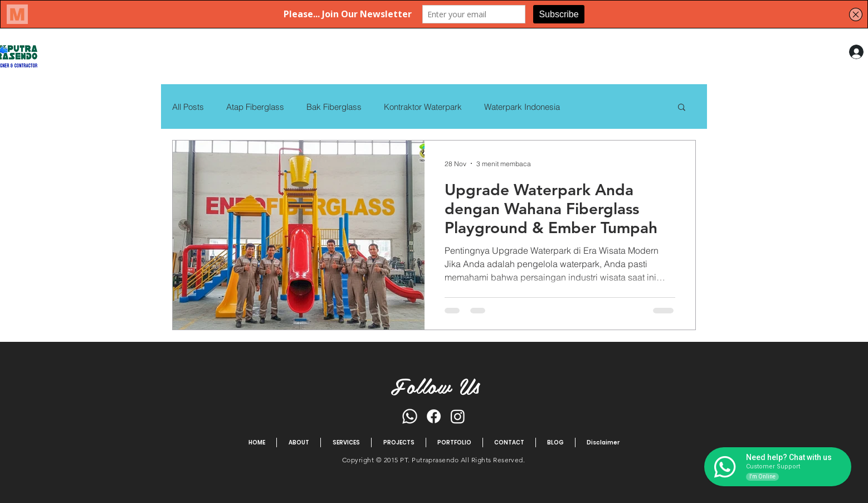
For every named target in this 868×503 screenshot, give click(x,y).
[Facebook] (434, 416)
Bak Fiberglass (334, 107)
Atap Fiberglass (255, 107)
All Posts (188, 107)
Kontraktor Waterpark (423, 107)
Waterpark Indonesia (522, 107)
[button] (682, 108)
